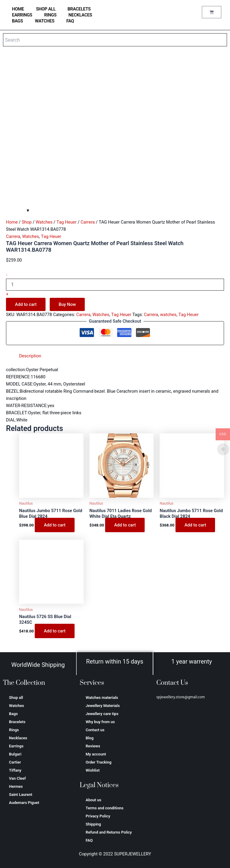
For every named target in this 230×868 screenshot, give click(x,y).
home (18, 9)
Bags (18, 21)
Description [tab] (30, 356)
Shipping (93, 824)
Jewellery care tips (102, 714)
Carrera (88, 222)
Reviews (93, 746)
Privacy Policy (98, 816)
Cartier (15, 762)
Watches (45, 21)
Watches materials (102, 698)
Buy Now (67, 304)
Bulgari (15, 754)
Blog (90, 738)
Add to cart (26, 304)
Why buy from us (100, 722)
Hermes (16, 786)
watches (168, 315)
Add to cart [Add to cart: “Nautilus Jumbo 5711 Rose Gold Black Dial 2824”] (195, 525)
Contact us (95, 730)
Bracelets (79, 9)
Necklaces (80, 15)
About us (93, 800)
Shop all (46, 9)
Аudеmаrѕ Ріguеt (24, 803)
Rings (50, 15)
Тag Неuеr (66, 222)
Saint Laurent (21, 795)
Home (12, 222)
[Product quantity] (115, 285)
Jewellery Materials (103, 706)
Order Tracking (99, 762)
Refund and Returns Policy (109, 832)
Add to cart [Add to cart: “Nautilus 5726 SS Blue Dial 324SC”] (55, 631)
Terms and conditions (105, 808)
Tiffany (15, 770)
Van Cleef (17, 778)
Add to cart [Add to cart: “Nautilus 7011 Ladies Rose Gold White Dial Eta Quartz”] (125, 525)
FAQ (70, 21)
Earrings (22, 15)
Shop (27, 222)
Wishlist (93, 770)
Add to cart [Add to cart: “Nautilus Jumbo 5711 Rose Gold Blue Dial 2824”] (55, 525)
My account (96, 754)
